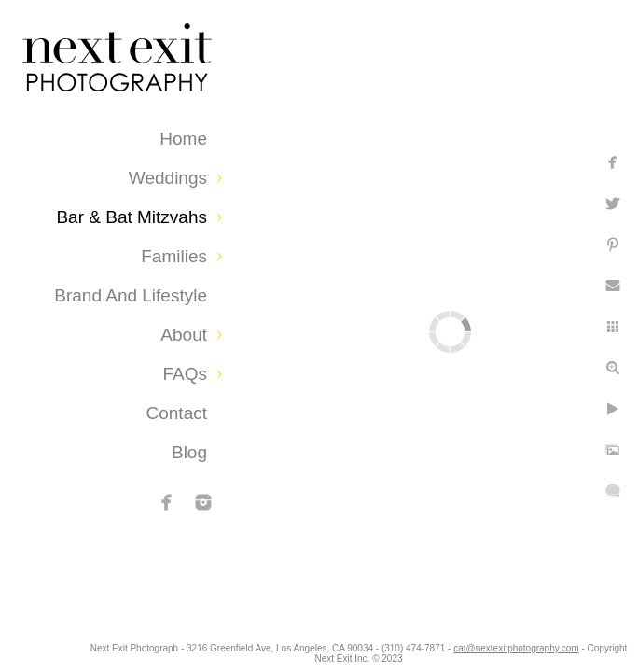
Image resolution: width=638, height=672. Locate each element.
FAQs (185, 374)
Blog (189, 452)
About (184, 335)
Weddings (168, 178)
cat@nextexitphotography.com (329, 658)
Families (174, 256)
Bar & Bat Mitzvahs (132, 217)
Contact (177, 413)
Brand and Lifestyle (131, 295)
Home (183, 139)
